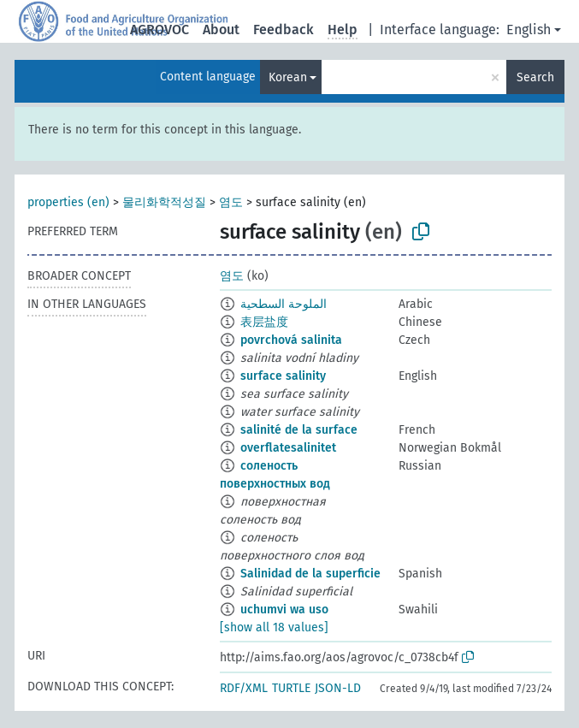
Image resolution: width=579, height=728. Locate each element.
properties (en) (68, 202)
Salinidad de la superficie (310, 574)
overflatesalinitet (288, 448)
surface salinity (283, 376)
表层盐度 (264, 322)
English (529, 30)
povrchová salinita (291, 340)
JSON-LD (338, 688)
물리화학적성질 (164, 202)
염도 (231, 202)
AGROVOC (160, 30)
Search (535, 77)
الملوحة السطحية (284, 304)
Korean (288, 77)
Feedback (284, 30)
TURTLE (291, 688)
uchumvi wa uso (284, 610)
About (221, 30)
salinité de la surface (299, 430)
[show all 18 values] (274, 627)
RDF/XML (244, 688)
